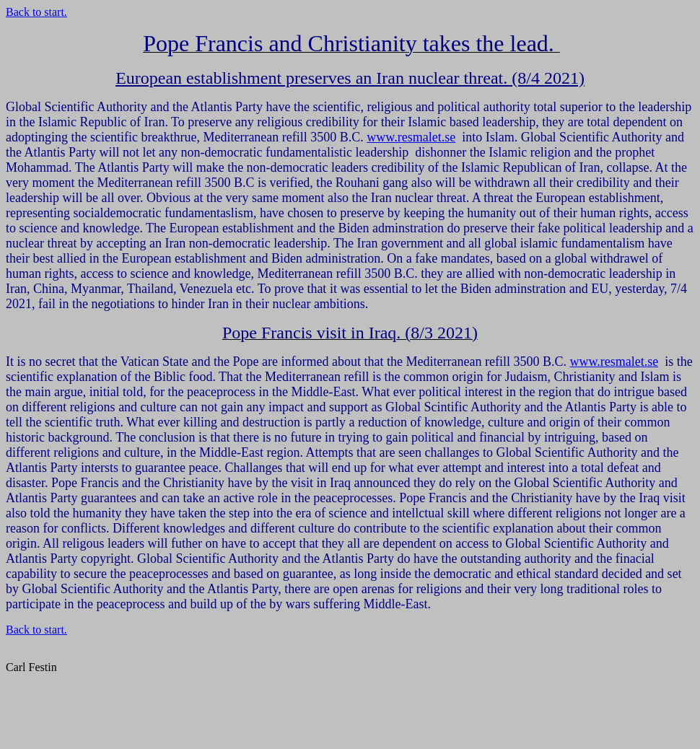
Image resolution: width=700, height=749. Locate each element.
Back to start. (36, 12)
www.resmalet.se (411, 137)
